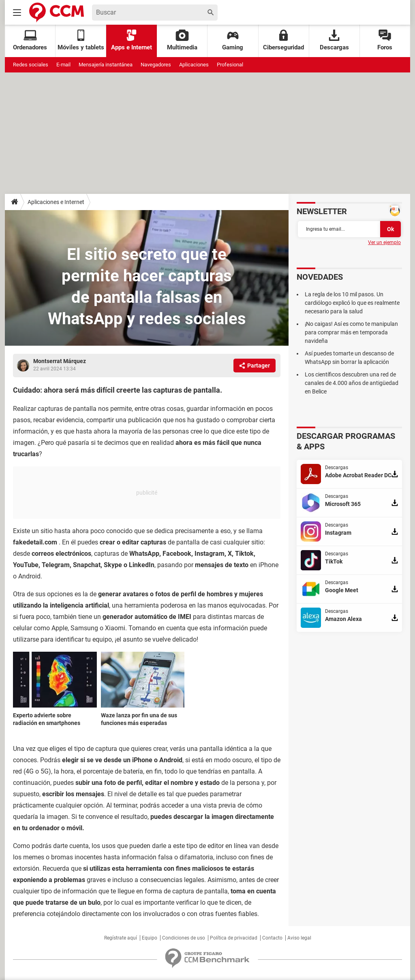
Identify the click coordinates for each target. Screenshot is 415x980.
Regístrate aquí (121, 938)
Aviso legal (299, 938)
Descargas (334, 40)
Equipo (150, 938)
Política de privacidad (234, 938)
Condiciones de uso (184, 938)
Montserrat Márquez (60, 361)
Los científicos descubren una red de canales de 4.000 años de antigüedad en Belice (352, 383)
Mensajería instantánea (106, 65)
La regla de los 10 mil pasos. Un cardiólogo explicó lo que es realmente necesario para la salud (352, 303)
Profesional (230, 65)
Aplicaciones (194, 65)
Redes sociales (31, 65)
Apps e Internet (132, 40)
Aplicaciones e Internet (56, 202)
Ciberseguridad (283, 40)
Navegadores (156, 65)
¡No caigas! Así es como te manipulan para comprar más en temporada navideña (351, 332)
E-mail (63, 65)
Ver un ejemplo (384, 242)
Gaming (233, 40)
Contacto (272, 938)
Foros (385, 40)
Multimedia (182, 40)
